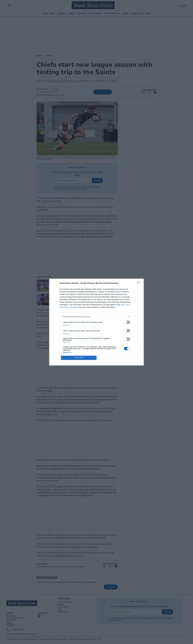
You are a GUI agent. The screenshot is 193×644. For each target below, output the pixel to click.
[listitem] (96, 317)
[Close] (139, 283)
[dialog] (96, 322)
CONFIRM (79, 358)
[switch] (127, 322)
